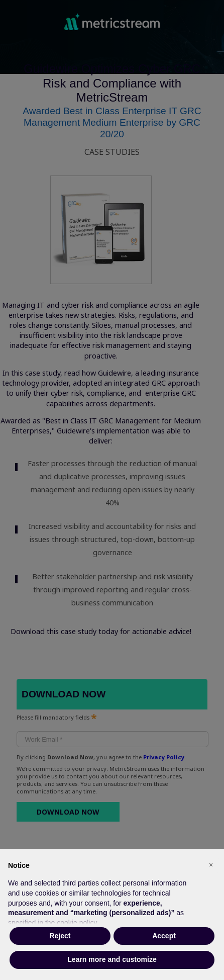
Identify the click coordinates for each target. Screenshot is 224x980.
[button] (211, 865)
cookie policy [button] (77, 923)
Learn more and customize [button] (112, 959)
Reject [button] (60, 936)
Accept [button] (164, 936)
